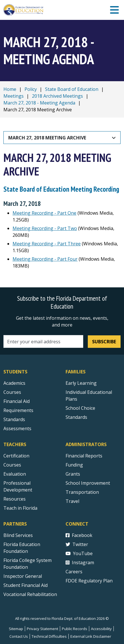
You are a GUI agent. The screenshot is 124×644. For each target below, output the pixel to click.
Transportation (82, 492)
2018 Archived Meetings (57, 96)
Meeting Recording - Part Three (47, 244)
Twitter (77, 544)
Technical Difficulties (49, 636)
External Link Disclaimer (91, 636)
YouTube (79, 553)
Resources (15, 499)
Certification (16, 456)
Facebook (79, 535)
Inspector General (23, 576)
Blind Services (18, 535)
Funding (74, 465)
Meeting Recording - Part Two (45, 228)
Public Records (75, 629)
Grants (73, 474)
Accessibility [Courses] (101, 629)
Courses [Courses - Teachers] (12, 465)
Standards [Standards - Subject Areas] (14, 419)
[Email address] (43, 341)
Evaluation (15, 474)
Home (10, 89)
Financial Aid (17, 401)
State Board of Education (72, 89)
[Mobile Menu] (114, 10)
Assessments (17, 428)
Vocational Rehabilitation (30, 594)
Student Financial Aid (26, 585)
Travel (72, 501)
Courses (12, 392)
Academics (14, 383)
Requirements (18, 410)
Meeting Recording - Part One (44, 213)
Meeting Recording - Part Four (45, 259)
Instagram (80, 563)
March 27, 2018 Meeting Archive (47, 138)
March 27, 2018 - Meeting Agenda (39, 103)
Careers (74, 572)
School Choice (80, 408)
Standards (76, 417)
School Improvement (88, 483)
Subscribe (104, 342)
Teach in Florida (20, 508)
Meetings (14, 96)
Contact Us (19, 636)
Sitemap (16, 629)
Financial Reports (84, 456)
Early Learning (81, 383)
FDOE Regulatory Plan (89, 581)
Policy (31, 89)
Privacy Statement (42, 629)
